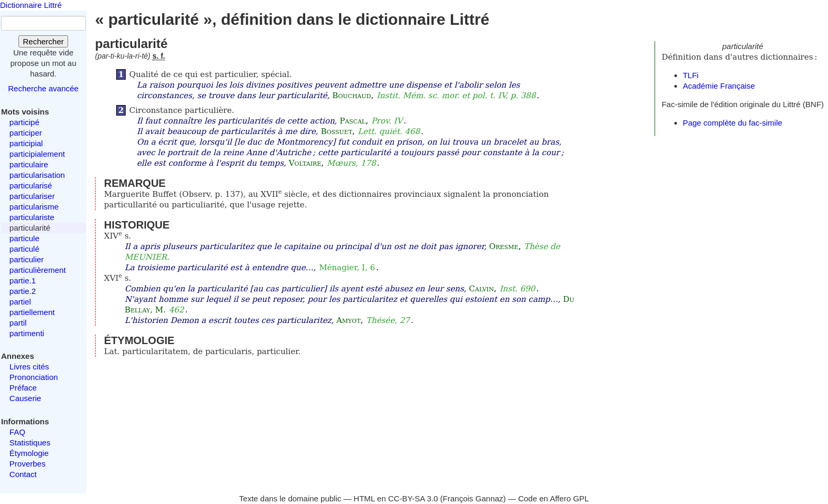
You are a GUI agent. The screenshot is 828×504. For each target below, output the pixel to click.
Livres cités (29, 367)
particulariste (32, 217)
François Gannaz (473, 498)
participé (25, 122)
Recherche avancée (43, 88)
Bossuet (336, 131)
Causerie (25, 398)
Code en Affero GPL (553, 498)
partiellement (32, 312)
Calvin (481, 289)
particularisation (37, 175)
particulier (27, 259)
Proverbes (27, 464)
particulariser (32, 196)
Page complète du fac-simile (732, 123)
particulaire (29, 164)
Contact (23, 474)
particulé (25, 249)
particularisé (31, 186)
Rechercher (43, 41)
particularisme (34, 207)
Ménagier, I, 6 (347, 268)
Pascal (352, 121)
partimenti (27, 333)
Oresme (504, 246)
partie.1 (23, 280)
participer (26, 133)
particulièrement (38, 270)
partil (18, 323)
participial (26, 143)
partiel (20, 302)
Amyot (349, 320)
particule (25, 238)
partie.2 (23, 291)
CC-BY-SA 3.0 (413, 498)
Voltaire (305, 163)
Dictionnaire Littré (31, 5)
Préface (23, 388)
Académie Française (719, 86)
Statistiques (30, 443)
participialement (37, 154)
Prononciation (34, 377)
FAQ (17, 432)
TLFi (691, 75)
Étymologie (29, 453)
